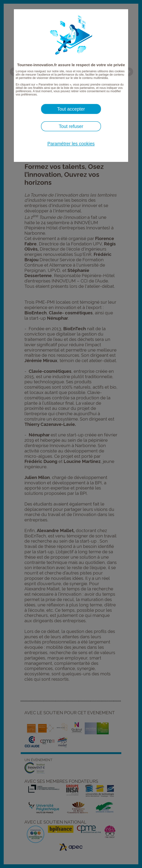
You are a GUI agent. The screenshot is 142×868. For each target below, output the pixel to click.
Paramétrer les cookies (71, 144)
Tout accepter (71, 109)
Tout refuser (71, 126)
